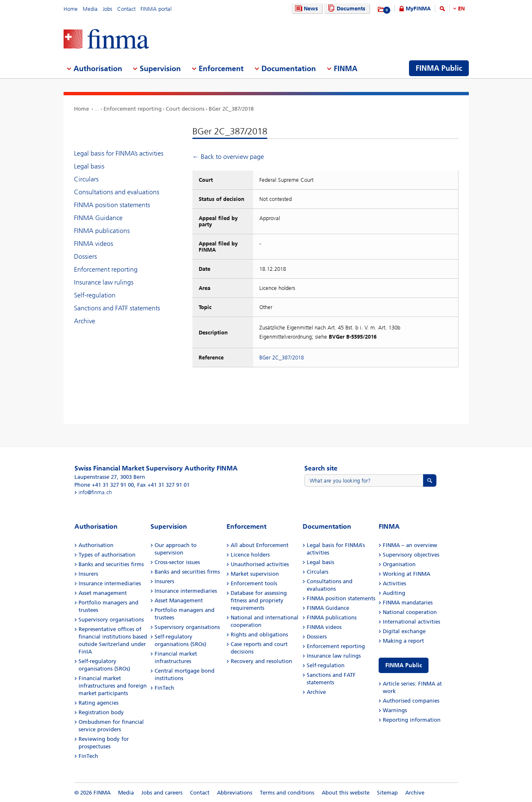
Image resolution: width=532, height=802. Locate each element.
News (305, 9)
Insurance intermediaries (110, 583)
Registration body (101, 712)
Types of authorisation (107, 555)
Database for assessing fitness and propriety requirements (259, 600)
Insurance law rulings (104, 282)
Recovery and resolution (261, 661)
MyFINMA (418, 9)
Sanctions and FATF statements (117, 308)
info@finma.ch (95, 492)
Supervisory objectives (411, 555)
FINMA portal (156, 9)
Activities (394, 583)
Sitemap (387, 793)
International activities (411, 622)
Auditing (394, 593)
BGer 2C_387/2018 (231, 109)
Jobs (107, 9)
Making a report (403, 641)
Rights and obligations (259, 635)
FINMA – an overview (410, 545)
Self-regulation (95, 295)
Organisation (399, 564)
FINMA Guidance (98, 218)
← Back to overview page (228, 157)
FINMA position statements (112, 205)
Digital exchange (404, 631)
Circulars (86, 179)
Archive (85, 321)
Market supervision (255, 574)
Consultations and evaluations (117, 192)
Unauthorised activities (260, 564)
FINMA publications (102, 231)
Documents (346, 9)
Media (90, 9)
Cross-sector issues (177, 562)
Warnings (395, 710)
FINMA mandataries (408, 603)
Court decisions (185, 109)
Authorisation (96, 545)
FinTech (88, 756)
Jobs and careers (162, 793)
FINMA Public (404, 665)
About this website (346, 793)
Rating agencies (99, 703)
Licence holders (250, 555)
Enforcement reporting (133, 109)
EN (461, 9)
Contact (126, 9)
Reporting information (412, 720)
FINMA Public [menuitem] (439, 68)
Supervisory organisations (111, 620)
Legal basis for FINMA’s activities (119, 153)
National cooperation (410, 612)
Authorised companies (411, 701)
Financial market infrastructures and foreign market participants (113, 686)
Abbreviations (235, 793)
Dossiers (85, 256)
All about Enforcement (260, 545)
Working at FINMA (406, 574)
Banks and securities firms (111, 564)
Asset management (103, 593)
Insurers (88, 574)
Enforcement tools (254, 583)
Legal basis (89, 166)
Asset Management (179, 600)
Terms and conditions (287, 793)
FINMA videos (94, 244)
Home (71, 9)
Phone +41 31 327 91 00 (104, 485)
